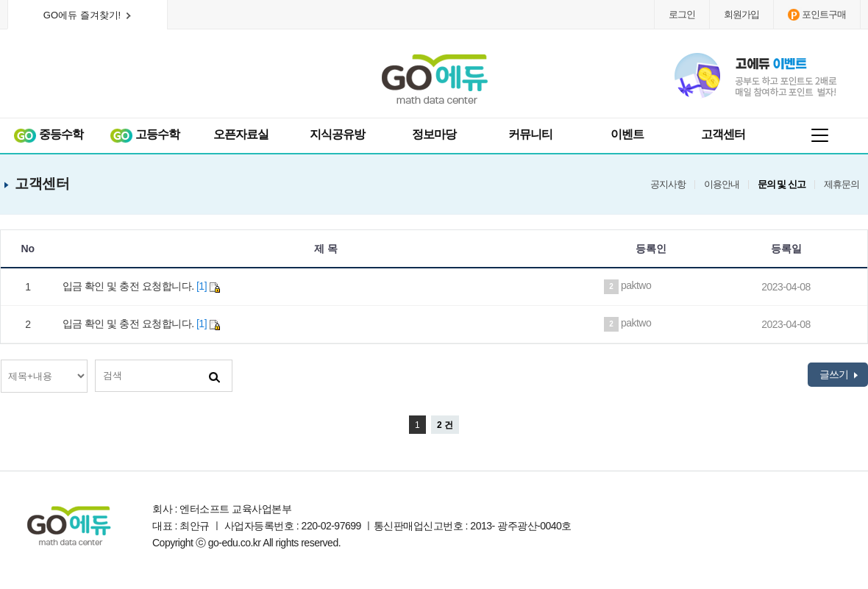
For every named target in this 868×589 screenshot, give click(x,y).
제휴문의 (842, 185)
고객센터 (723, 134)
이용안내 (722, 185)
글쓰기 (839, 374)
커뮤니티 (530, 134)
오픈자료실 (241, 134)
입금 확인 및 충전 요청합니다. (142, 286)
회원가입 (741, 14)
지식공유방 (337, 134)
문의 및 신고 (782, 185)
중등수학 (48, 135)
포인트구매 (817, 15)
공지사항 (668, 185)
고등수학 (145, 135)
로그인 (682, 14)
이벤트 (627, 134)
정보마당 (434, 134)
